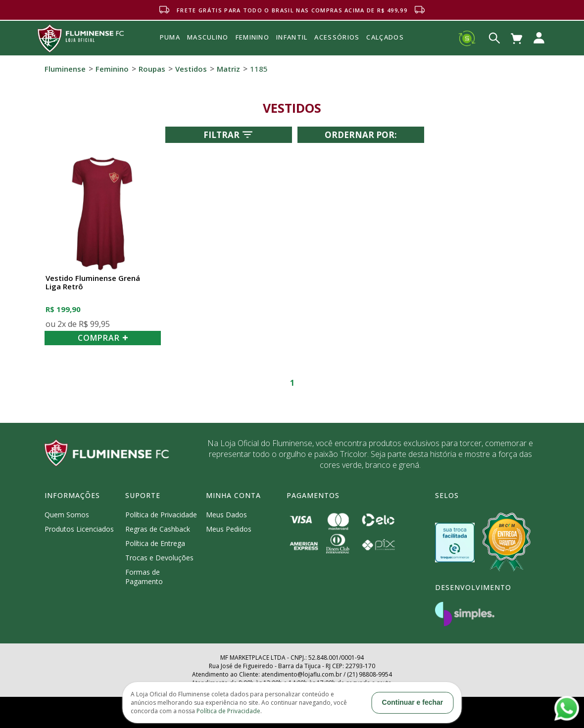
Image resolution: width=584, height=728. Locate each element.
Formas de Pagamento (144, 577)
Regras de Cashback (158, 529)
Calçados (385, 37)
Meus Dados (226, 515)
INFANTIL (292, 37)
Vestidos (191, 69)
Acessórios (337, 59)
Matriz (228, 69)
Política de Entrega (155, 543)
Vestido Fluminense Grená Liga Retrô (93, 283)
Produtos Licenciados (79, 529)
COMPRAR (103, 338)
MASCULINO (208, 37)
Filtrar (229, 135)
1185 (259, 69)
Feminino (112, 69)
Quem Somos (67, 515)
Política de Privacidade (161, 515)
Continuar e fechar (413, 702)
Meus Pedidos (229, 529)
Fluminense (65, 69)
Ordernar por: (361, 135)
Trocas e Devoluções (159, 558)
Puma (170, 48)
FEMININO (252, 37)
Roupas (152, 69)
